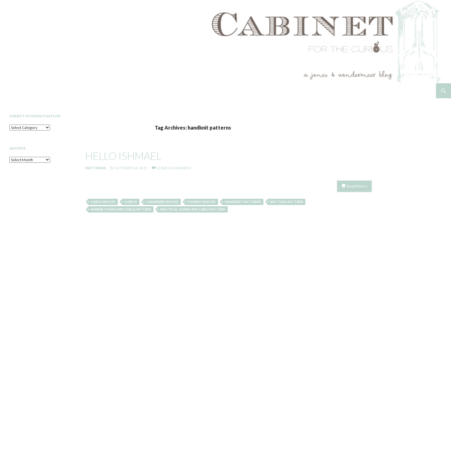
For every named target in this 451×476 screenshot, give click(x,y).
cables (131, 202)
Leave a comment (174, 168)
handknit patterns (243, 202)
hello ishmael (123, 156)
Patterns (95, 168)
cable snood (103, 202)
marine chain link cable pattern (121, 209)
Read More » (357, 186)
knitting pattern (287, 202)
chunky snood (202, 202)
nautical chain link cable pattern (193, 209)
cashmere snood (162, 202)
